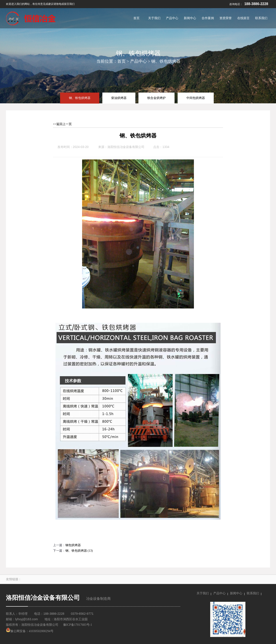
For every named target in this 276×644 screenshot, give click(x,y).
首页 (121, 61)
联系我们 (253, 593)
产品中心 (138, 61)
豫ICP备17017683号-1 (78, 625)
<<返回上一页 (63, 124)
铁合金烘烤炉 (156, 98)
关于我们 (203, 593)
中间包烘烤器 (196, 98)
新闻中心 (236, 593)
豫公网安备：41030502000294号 (30, 631)
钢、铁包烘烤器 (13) (79, 551)
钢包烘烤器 (73, 545)
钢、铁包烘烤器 (166, 61)
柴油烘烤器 (119, 98)
